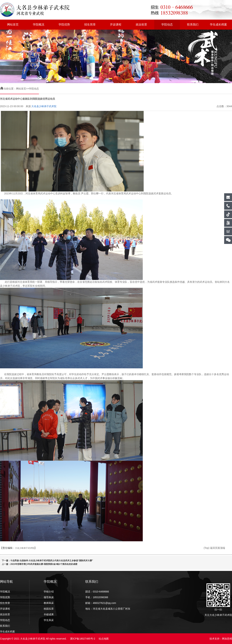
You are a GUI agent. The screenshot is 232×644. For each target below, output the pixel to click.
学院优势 (64, 25)
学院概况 (39, 25)
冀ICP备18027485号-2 (83, 639)
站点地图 (104, 639)
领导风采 (49, 597)
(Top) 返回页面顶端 (214, 548)
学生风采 (49, 620)
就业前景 (141, 25)
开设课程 (116, 25)
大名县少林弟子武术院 (44, 106)
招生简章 (90, 25)
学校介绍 (49, 592)
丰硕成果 (49, 614)
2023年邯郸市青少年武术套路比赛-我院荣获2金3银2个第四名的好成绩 (44, 564)
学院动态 (167, 25)
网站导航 (6, 582)
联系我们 (193, 25)
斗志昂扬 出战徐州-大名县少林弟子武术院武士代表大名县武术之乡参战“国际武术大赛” (52, 561)
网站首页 (13, 25)
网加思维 (227, 639)
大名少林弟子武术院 (25, 548)
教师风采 (49, 603)
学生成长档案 (218, 25)
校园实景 (49, 609)
